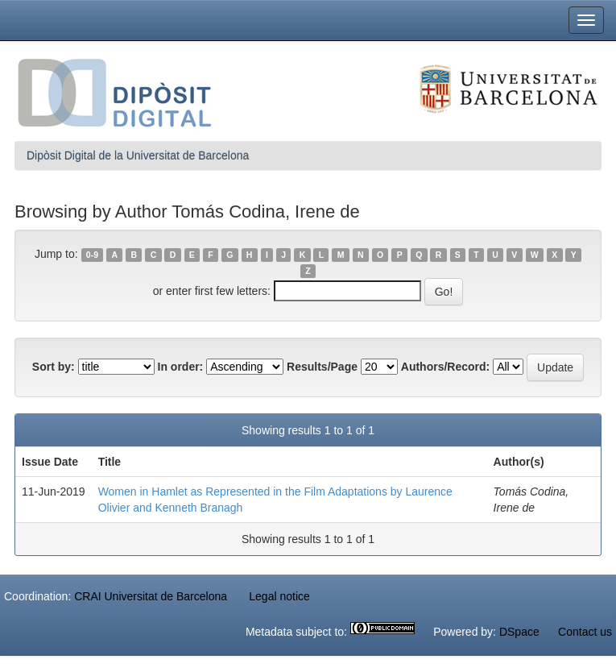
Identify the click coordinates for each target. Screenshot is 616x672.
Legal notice (279, 596)
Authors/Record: (445, 367)
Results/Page (322, 367)
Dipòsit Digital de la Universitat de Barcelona (138, 156)
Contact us (585, 632)
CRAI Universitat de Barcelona (151, 596)
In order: (181, 367)
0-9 (92, 255)
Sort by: (54, 367)
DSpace (519, 632)
